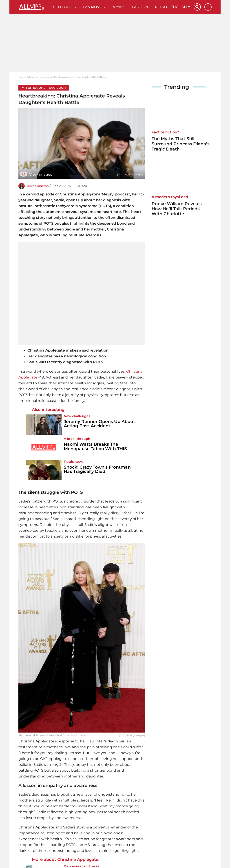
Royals (118, 7)
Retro (161, 7)
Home (22, 77)
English (180, 7)
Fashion (140, 7)
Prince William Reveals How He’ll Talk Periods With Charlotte (177, 209)
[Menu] (208, 7)
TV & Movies (94, 7)
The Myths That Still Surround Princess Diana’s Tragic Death (181, 144)
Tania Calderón (38, 186)
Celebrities (64, 7)
